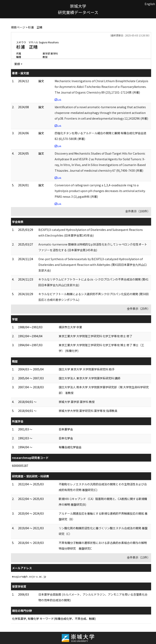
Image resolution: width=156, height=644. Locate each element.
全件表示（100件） (138, 211)
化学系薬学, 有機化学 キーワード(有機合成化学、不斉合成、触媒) (54, 619)
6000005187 (20, 466)
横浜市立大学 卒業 (70, 327)
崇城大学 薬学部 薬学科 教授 (77, 402)
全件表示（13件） (139, 557)
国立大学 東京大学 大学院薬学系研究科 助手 (87, 369)
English (150, 4)
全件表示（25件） (139, 309)
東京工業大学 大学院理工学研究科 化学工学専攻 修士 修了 (95, 336)
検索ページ (18, 27)
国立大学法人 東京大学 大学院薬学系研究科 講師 (89, 378)
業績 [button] (17, 64)
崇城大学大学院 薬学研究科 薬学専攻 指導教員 (88, 411)
